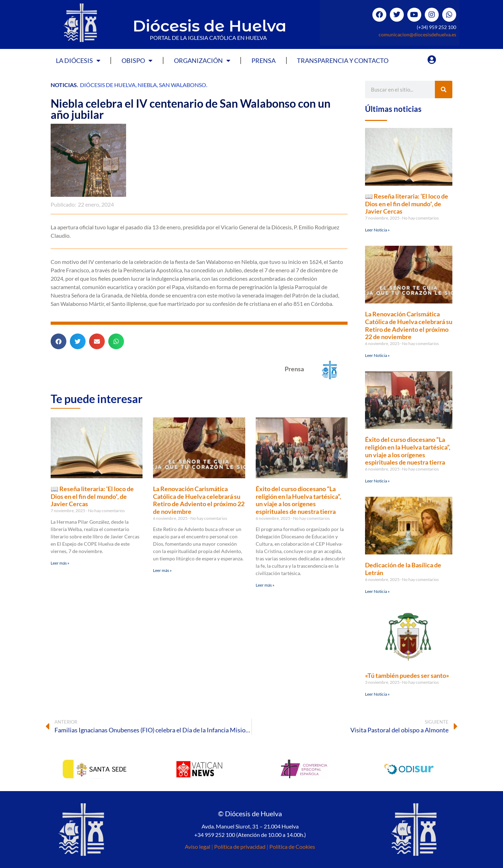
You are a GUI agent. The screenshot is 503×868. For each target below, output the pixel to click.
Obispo (137, 60)
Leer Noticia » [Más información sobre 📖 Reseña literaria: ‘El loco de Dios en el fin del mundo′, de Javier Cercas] (377, 230)
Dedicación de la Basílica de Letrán (403, 569)
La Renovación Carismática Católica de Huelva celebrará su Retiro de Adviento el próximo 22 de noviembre (199, 500)
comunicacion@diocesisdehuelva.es (417, 34)
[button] (59, 341)
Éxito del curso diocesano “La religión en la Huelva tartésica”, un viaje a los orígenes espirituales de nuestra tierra (298, 500)
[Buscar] (444, 89)
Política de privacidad (240, 847)
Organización (202, 60)
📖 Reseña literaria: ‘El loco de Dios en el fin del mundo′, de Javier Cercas (92, 496)
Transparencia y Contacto (343, 60)
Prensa (264, 60)
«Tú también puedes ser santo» (407, 675)
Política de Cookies (292, 847)
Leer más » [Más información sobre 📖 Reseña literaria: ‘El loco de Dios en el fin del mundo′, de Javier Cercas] (60, 563)
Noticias (64, 85)
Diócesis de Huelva (210, 26)
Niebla (147, 85)
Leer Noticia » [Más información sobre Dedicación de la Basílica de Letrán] (377, 591)
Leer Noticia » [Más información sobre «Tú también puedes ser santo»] (377, 694)
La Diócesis (78, 60)
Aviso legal (198, 847)
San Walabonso (183, 85)
